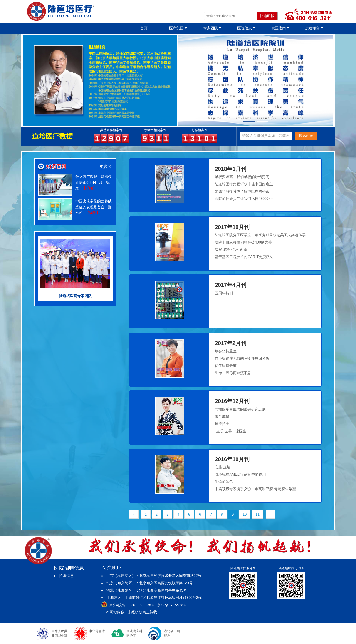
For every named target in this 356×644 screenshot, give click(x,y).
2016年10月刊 (232, 459)
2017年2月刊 (231, 343)
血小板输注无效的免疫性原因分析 (242, 358)
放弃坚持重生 (226, 351)
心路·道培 (222, 467)
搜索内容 (306, 136)
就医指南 (280, 28)
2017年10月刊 (232, 227)
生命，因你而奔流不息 (233, 373)
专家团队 (212, 28)
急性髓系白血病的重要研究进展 (240, 409)
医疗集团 (178, 28)
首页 (144, 28)
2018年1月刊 (231, 169)
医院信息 (246, 28)
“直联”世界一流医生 (231, 431)
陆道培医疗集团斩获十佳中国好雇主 (244, 184)
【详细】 (89, 188)
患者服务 (314, 28)
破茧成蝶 (222, 416)
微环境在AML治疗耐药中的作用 (240, 474)
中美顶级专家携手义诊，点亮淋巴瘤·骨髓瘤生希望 (255, 489)
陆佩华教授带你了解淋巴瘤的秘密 (242, 191)
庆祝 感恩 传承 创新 (231, 250)
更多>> (106, 167)
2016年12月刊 (232, 401)
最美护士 (222, 424)
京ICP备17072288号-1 (173, 605)
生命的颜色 (224, 482)
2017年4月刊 (231, 285)
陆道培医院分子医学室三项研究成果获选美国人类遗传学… (262, 235)
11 (257, 514)
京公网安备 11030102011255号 (132, 605)
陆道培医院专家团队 (75, 296)
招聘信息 (66, 576)
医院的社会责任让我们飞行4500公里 (244, 199)
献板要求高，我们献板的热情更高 (242, 177)
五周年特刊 (224, 293)
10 (245, 514)
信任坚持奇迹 (226, 366)
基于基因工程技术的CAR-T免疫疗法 (244, 257)
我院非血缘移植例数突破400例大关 (243, 242)
